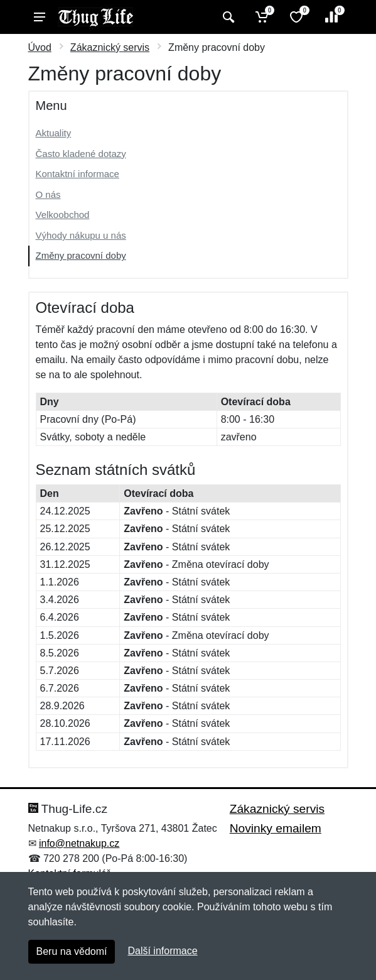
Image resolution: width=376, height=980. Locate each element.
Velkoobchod (63, 215)
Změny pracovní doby (81, 255)
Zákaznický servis (110, 47)
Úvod (40, 47)
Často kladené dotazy (81, 154)
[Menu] (40, 17)
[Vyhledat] (227, 17)
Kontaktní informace (78, 174)
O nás (48, 194)
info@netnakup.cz (79, 843)
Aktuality (54, 133)
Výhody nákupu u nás (81, 235)
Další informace (162, 951)
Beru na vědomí (72, 951)
